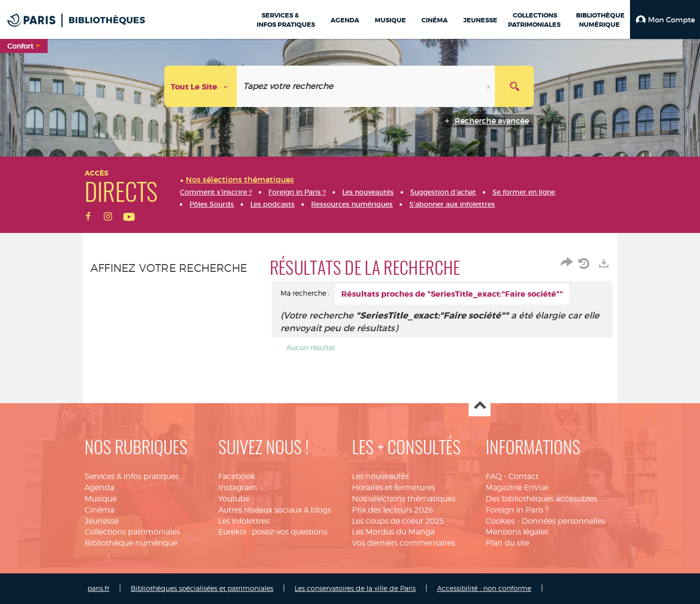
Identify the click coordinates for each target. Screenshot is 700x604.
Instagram (238, 488)
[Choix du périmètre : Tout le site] (201, 86)
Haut (480, 406)
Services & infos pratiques (132, 476)
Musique (101, 499)
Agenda (99, 488)
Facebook (237, 476)
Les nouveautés (380, 476)
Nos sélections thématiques (404, 499)
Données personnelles (563, 521)
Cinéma (99, 510)
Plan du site (507, 543)
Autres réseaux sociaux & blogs (275, 510)
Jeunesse (102, 521)
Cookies (500, 521)
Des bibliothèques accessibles (541, 499)
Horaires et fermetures (394, 488)
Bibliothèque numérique (131, 543)
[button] (665, 19)
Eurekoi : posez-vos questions (273, 532)
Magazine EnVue (517, 488)
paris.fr (98, 588)
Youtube (234, 499)
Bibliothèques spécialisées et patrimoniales (202, 588)
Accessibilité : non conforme (484, 588)
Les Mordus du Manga (393, 532)
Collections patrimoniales (132, 532)
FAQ (494, 476)
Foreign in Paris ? (517, 510)
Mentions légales (517, 532)
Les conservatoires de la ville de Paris (355, 588)
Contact (524, 476)
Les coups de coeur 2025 (398, 521)
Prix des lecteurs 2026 (393, 510)
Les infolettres (244, 521)
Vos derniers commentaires (403, 543)
